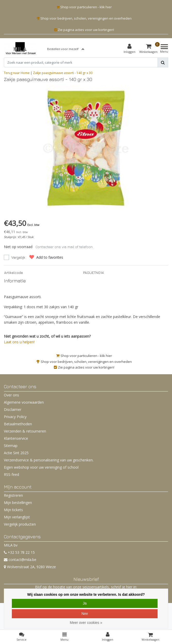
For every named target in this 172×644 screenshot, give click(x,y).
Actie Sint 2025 (16, 453)
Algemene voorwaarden (24, 402)
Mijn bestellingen (18, 503)
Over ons (11, 395)
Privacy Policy (15, 417)
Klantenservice (16, 438)
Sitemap (11, 446)
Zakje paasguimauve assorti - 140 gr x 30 (63, 73)
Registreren (13, 495)
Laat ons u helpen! (19, 342)
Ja (85, 603)
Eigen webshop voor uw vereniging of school (41, 467)
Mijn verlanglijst (17, 517)
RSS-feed (11, 474)
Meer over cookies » (86, 623)
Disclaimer (13, 409)
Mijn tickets (13, 510)
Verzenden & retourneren (25, 431)
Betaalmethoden (18, 424)
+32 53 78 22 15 (19, 552)
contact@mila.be (20, 560)
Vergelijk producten (20, 524)
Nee (85, 614)
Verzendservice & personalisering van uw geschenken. (49, 460)
